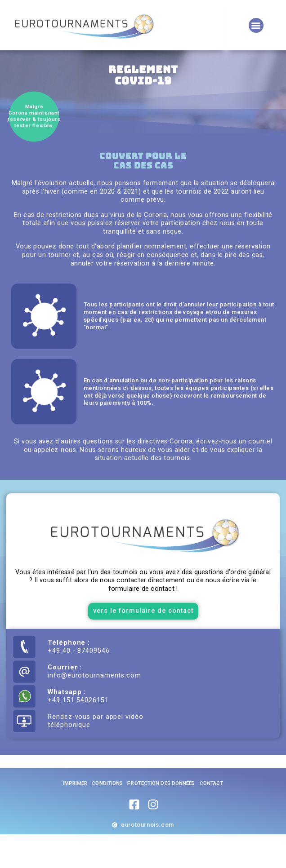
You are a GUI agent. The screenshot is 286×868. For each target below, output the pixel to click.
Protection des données (161, 817)
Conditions (107, 817)
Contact (212, 817)
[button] (256, 25)
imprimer (75, 817)
